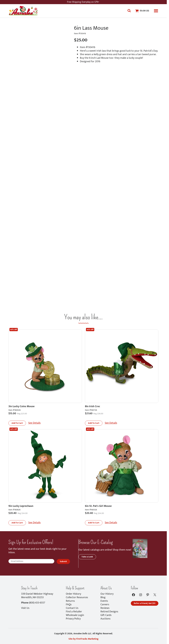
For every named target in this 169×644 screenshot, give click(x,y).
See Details (34, 423)
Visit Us (25, 608)
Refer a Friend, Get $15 (145, 603)
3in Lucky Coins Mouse (21, 406)
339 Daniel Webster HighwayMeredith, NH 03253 (37, 596)
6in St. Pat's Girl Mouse (98, 506)
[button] (17, 423)
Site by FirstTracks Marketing (83, 639)
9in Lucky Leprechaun (21, 506)
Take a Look (87, 557)
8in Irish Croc (92, 406)
